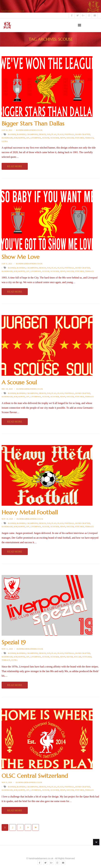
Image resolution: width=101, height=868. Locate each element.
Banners (21, 134)
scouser (55, 138)
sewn (63, 138)
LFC (28, 138)
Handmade (7, 138)
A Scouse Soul (19, 382)
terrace (89, 138)
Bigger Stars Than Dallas (33, 124)
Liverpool (36, 138)
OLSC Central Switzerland (35, 776)
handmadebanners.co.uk (29, 130)
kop (16, 138)
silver (70, 657)
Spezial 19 (14, 642)
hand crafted (83, 134)
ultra (5, 141)
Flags (60, 134)
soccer (70, 138)
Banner (12, 134)
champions (32, 134)
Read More (15, 166)
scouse (46, 138)
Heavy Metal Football (30, 512)
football (69, 134)
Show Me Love (21, 257)
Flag (54, 134)
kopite (22, 138)
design (42, 134)
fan (49, 134)
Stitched (79, 138)
